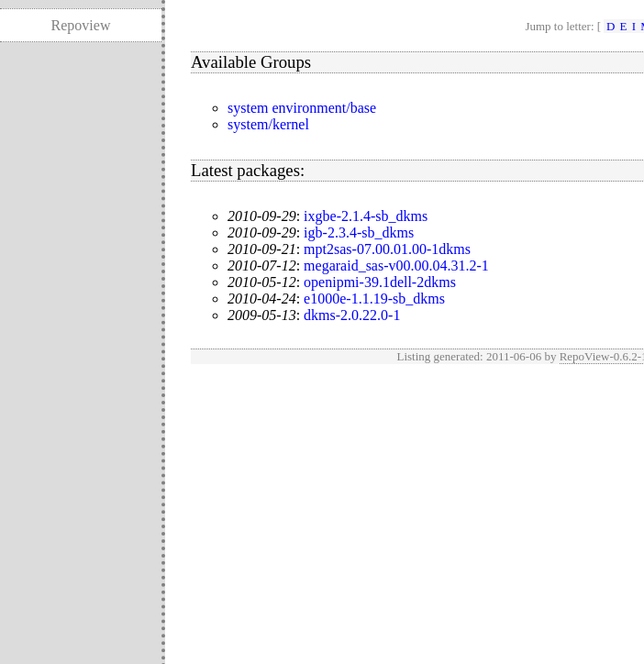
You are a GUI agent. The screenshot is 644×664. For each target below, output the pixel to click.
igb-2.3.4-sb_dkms (359, 232)
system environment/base (302, 108)
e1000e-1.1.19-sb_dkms (374, 299)
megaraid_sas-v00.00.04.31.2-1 (396, 266)
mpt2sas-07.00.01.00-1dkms (387, 249)
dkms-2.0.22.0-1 (352, 315)
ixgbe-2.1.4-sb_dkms (366, 216)
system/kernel (268, 124)
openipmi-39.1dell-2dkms (380, 282)
